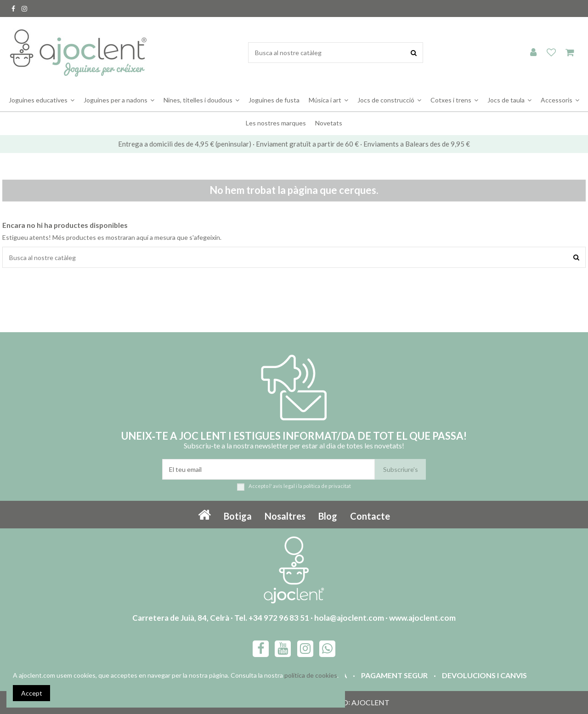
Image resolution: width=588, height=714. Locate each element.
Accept (32, 693)
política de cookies (311, 675)
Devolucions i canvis (484, 675)
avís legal (284, 486)
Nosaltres (285, 516)
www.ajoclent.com (422, 618)
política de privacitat (327, 486)
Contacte (370, 516)
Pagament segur (394, 675)
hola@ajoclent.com (349, 618)
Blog (328, 516)
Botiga (238, 516)
